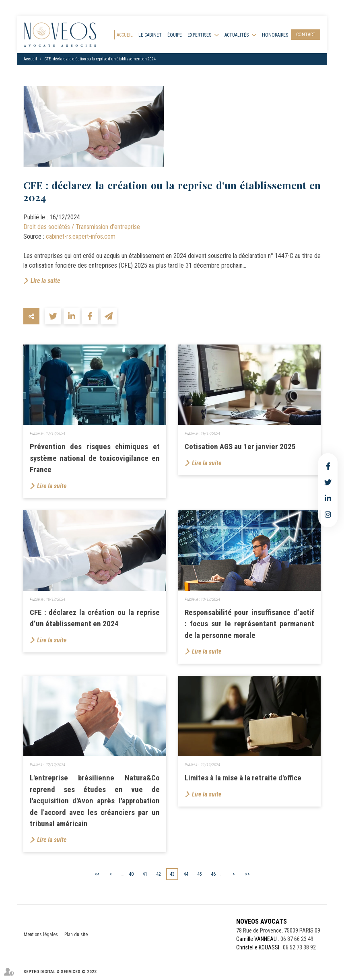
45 (200, 874)
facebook (328, 466)
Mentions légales (41, 935)
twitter (328, 482)
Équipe (175, 35)
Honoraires (275, 35)
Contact (306, 35)
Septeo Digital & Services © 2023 (60, 972)
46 (213, 874)
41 (145, 874)
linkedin (328, 498)
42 (159, 874)
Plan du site (76, 935)
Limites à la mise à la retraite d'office (243, 778)
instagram (328, 514)
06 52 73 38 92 (299, 947)
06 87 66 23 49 (297, 939)
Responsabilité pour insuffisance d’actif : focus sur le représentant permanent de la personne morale (250, 624)
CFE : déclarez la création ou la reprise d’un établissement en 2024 (100, 59)
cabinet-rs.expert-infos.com (81, 236)
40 (131, 874)
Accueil (125, 35)
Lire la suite (45, 281)
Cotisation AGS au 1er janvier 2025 (240, 447)
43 (172, 874)
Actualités (237, 35)
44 (186, 874)
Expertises (199, 35)
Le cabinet (150, 35)
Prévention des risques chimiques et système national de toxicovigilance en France (95, 458)
